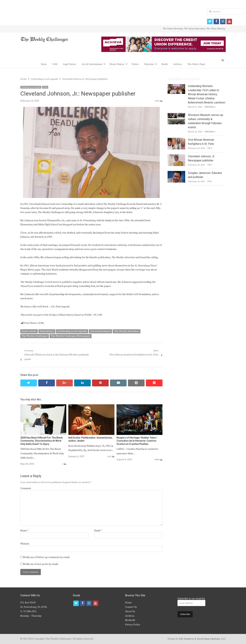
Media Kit (130, 620)
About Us (130, 612)
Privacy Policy (133, 625)
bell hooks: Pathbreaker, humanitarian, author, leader (90, 439)
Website (25, 544)
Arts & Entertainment (92, 64)
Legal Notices (69, 64)
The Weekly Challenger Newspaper (71, 336)
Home (44, 64)
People (45, 87)
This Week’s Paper (196, 64)
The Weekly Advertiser (127, 331)
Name (24, 531)
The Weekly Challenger (35, 336)
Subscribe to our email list (191, 599)
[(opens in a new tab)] (43, 406)
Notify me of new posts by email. (41, 564)
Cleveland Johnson (100, 331)
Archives (178, 64)
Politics (135, 64)
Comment (26, 488)
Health (165, 64)
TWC (210, 148)
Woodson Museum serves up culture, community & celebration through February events (206, 121)
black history (47, 331)
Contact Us (131, 607)
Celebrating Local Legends (31, 87)
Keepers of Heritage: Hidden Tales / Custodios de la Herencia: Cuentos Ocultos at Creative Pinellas (137, 441)
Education (149, 64)
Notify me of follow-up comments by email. (47, 557)
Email (98, 531)
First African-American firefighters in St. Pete (201, 142)
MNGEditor (210, 107)
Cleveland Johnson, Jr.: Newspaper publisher (201, 158)
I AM (55, 64)
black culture (29, 331)
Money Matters (117, 64)
